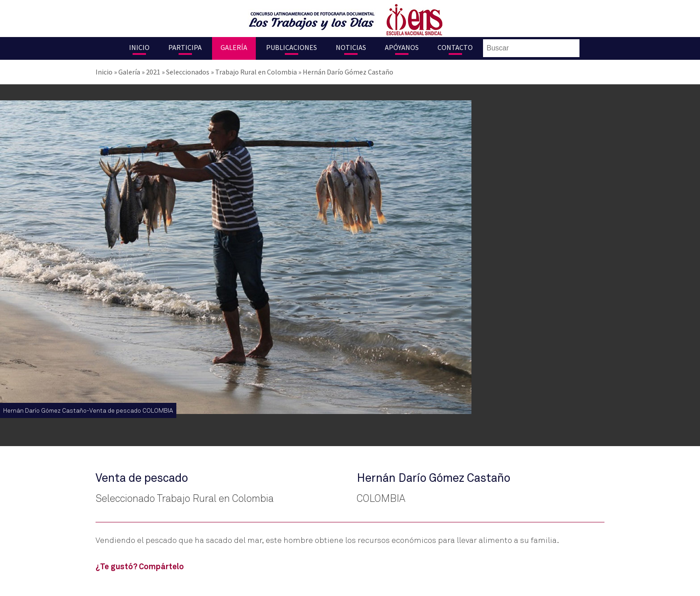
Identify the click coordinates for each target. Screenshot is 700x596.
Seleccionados (188, 72)
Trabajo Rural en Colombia (256, 72)
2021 (153, 72)
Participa (185, 47)
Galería (234, 47)
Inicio (139, 47)
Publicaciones (292, 47)
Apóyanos (402, 47)
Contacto (455, 47)
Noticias (351, 47)
